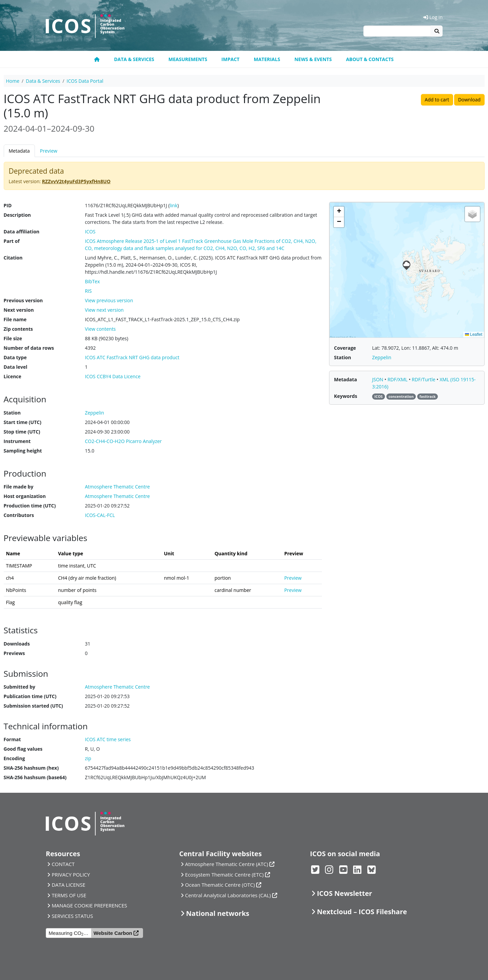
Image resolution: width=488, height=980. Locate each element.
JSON (378, 379)
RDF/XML (398, 379)
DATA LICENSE (68, 885)
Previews (14, 653)
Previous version (23, 300)
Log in (433, 17)
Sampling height (23, 451)
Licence (13, 376)
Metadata (19, 151)
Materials (267, 59)
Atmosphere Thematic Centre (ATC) (227, 864)
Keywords (346, 396)
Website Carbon (113, 933)
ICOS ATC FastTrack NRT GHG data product (132, 357)
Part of (12, 241)
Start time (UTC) (23, 422)
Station (12, 413)
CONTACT (63, 864)
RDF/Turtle (424, 379)
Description (17, 215)
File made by (19, 487)
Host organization (25, 496)
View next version (104, 310)
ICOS (90, 232)
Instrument (17, 441)
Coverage (345, 348)
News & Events (313, 59)
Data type (15, 357)
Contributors (19, 515)
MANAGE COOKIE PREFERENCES (89, 905)
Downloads (17, 644)
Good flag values (23, 749)
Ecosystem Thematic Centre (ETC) (224, 875)
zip (88, 758)
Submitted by (20, 687)
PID (8, 205)
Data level (16, 367)
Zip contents (18, 329)
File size (13, 338)
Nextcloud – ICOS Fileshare (362, 912)
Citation (13, 258)
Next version (19, 310)
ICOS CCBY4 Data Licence (113, 376)
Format (12, 739)
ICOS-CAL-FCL (100, 515)
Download (469, 100)
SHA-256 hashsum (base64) (35, 777)
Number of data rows (29, 348)
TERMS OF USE (69, 895)
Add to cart (437, 100)
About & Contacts (370, 59)
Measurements (188, 59)
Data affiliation (22, 232)
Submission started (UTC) (33, 706)
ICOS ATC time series (108, 739)
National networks (218, 913)
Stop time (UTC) (22, 432)
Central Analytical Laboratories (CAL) (228, 895)
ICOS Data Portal (85, 81)
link (174, 205)
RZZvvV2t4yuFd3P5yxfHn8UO (76, 181)
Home (13, 81)
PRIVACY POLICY (71, 875)
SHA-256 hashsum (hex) (31, 768)
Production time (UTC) (30, 506)
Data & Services (134, 59)
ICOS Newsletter (344, 893)
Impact (230, 59)
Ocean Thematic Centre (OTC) (220, 885)
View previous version (109, 300)
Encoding (14, 758)
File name (15, 319)
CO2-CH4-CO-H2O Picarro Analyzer (124, 441)
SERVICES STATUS (72, 916)
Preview (49, 151)
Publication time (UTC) (30, 696)
